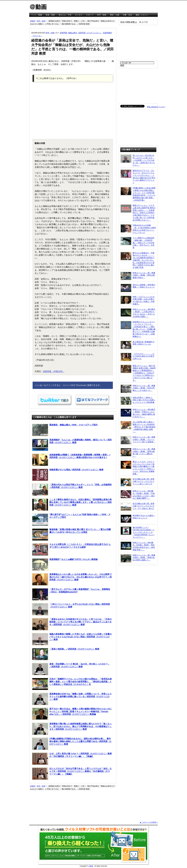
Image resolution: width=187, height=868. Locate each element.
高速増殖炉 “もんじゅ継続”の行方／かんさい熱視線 (65, 564)
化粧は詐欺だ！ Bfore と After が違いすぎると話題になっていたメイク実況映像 (138, 401)
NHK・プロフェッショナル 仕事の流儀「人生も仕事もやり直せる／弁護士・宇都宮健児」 (137, 300)
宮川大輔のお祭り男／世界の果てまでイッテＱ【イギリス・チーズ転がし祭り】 (137, 507)
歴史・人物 (115, 15)
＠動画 (32, 21)
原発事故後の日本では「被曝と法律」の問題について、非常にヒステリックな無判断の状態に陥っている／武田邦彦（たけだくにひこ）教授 (72, 699)
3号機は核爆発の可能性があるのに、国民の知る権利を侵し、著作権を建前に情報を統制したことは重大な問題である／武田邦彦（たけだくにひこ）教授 (72, 744)
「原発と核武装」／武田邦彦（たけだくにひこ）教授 (66, 654)
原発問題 (64, 33)
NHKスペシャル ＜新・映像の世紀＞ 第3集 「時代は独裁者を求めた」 (138, 276)
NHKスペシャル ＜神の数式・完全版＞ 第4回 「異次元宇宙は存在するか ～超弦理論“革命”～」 (138, 546)
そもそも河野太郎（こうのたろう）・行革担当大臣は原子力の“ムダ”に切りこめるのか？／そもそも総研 (71, 550)
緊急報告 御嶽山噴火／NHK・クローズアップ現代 (65, 430)
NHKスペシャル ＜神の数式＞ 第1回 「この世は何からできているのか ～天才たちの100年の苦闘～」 (138, 313)
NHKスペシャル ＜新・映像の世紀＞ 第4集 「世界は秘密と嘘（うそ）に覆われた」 (138, 453)
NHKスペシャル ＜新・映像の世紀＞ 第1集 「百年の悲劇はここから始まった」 (138, 389)
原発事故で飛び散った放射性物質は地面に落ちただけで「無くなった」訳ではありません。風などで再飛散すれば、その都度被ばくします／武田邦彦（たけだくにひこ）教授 (72, 729)
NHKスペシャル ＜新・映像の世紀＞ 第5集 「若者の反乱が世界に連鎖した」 (138, 558)
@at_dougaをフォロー (156, 107)
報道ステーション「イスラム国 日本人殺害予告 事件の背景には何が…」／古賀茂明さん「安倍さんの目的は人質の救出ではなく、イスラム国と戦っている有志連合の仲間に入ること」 (138, 213)
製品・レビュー (142, 15)
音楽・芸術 (50, 15)
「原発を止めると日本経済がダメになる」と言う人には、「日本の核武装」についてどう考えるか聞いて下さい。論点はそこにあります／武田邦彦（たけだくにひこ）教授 (72, 624)
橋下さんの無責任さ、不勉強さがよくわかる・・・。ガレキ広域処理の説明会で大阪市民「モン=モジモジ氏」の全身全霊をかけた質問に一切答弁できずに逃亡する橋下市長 (137, 260)
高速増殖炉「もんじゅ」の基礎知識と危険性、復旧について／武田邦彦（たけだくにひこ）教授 (72, 445)
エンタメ (79, 15)
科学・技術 (102, 15)
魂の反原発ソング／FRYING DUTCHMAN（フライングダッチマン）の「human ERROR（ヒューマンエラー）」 (137, 532)
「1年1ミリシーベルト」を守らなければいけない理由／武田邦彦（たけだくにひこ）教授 (71, 609)
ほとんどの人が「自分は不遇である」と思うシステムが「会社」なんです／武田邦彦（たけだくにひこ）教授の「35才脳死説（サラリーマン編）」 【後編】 (72, 774)
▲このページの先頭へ (149, 822)
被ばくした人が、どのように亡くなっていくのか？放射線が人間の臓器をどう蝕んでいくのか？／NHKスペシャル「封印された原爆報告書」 (137, 468)
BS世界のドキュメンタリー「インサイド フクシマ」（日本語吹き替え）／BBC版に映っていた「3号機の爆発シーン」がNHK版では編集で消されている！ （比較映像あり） (138, 329)
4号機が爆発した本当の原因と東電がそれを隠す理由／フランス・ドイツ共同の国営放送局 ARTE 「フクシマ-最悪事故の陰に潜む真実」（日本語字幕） (138, 194)
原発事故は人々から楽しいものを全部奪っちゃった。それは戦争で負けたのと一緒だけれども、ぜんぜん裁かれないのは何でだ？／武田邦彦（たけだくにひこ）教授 (72, 579)
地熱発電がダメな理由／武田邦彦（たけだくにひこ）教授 (68, 475)
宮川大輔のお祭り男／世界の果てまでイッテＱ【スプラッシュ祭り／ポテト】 (137, 482)
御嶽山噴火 (73, 33)
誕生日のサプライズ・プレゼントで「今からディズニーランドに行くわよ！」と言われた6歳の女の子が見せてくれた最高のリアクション (138, 177)
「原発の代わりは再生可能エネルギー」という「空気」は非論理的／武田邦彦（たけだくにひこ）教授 (72, 490)
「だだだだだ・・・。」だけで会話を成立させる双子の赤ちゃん (137, 357)
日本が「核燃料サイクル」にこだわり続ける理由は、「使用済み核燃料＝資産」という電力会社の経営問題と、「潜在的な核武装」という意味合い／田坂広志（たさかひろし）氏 (72, 684)
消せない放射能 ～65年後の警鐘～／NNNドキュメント (138, 288)
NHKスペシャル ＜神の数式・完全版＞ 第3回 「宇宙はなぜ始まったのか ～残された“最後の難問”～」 (138, 494)
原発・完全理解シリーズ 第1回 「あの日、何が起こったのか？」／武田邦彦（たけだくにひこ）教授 (71, 669)
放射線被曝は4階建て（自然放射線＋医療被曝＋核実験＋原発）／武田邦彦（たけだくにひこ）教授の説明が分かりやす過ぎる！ (71, 460)
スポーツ (90, 15)
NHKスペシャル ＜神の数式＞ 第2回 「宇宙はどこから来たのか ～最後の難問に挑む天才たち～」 (138, 413)
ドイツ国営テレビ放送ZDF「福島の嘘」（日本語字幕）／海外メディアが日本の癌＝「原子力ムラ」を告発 (137, 243)
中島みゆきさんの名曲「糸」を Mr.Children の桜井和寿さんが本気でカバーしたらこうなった (138, 229)
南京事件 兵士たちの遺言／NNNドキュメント (138, 519)
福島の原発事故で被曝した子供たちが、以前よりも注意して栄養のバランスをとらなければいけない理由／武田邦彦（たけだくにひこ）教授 (72, 639)
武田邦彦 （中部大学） (54, 371)
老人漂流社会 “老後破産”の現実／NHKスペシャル (137, 345)
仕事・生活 (127, 15)
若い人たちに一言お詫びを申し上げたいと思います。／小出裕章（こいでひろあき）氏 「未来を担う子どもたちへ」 (138, 160)
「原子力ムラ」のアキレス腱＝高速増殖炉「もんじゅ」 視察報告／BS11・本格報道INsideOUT (71, 594)
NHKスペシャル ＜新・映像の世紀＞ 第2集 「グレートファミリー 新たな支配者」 (138, 440)
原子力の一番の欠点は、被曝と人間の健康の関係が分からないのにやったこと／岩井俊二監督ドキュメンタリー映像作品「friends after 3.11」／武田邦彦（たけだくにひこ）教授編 (72, 714)
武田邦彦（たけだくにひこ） (90, 33)
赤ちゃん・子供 (65, 15)
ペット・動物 (36, 15)
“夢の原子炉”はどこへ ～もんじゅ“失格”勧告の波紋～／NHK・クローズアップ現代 (71, 520)
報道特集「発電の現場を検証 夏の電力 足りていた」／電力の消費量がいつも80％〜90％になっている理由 (71, 535)
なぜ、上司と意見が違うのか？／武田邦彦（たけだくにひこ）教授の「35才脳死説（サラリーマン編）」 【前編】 (72, 759)
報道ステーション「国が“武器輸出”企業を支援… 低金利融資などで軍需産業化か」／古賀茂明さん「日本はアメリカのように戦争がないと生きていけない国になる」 (138, 373)
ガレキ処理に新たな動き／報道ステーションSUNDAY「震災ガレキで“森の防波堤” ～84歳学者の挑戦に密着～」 (138, 427)
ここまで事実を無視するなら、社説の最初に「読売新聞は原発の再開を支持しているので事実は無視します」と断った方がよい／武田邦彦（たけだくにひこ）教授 (72, 505)
